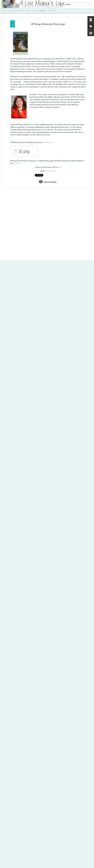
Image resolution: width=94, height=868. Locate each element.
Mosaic (28, 11)
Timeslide (51, 11)
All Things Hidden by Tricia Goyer (48, 21)
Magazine (20, 11)
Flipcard (11, 11)
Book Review (51, 168)
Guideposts (48, 140)
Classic (4, 11)
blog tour (17, 161)
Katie (59, 165)
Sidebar (35, 11)
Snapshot (43, 11)
